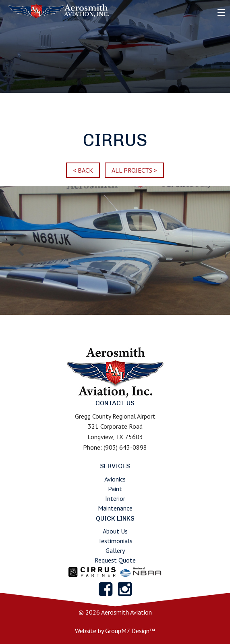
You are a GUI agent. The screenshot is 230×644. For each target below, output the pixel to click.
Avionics (115, 479)
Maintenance (115, 508)
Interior (115, 498)
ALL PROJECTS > (134, 170)
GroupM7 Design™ (130, 631)
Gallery (115, 550)
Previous (20, 250)
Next (210, 250)
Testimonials (115, 541)
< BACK (83, 170)
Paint (115, 489)
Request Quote (115, 560)
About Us (115, 531)
